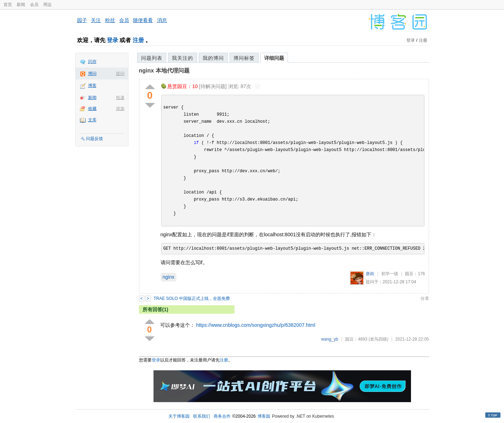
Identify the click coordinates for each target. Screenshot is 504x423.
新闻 (21, 5)
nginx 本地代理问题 (164, 71)
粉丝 (110, 20)
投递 (120, 98)
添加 (120, 109)
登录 (112, 40)
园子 (82, 20)
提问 (120, 74)
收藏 (92, 109)
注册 (138, 40)
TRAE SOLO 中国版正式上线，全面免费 (192, 299)
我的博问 (213, 58)
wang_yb (330, 339)
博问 (92, 74)
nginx (169, 277)
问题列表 (152, 58)
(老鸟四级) (378, 339)
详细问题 (274, 58)
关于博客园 (179, 416)
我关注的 (183, 58)
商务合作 (222, 416)
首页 (8, 5)
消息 (162, 20)
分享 (425, 299)
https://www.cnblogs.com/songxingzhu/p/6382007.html (256, 325)
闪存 (92, 62)
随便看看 (143, 20)
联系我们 (202, 416)
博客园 (264, 416)
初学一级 (390, 274)
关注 (96, 20)
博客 (92, 86)
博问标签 (244, 58)
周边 (47, 5)
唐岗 (370, 274)
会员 (34, 5)
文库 (92, 120)
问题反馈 (94, 139)
